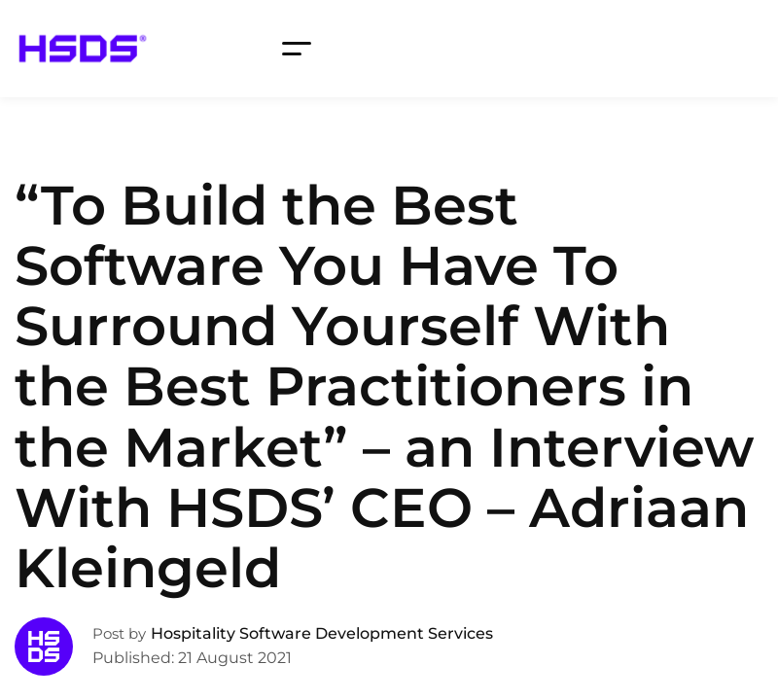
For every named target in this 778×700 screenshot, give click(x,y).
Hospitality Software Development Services (322, 633)
